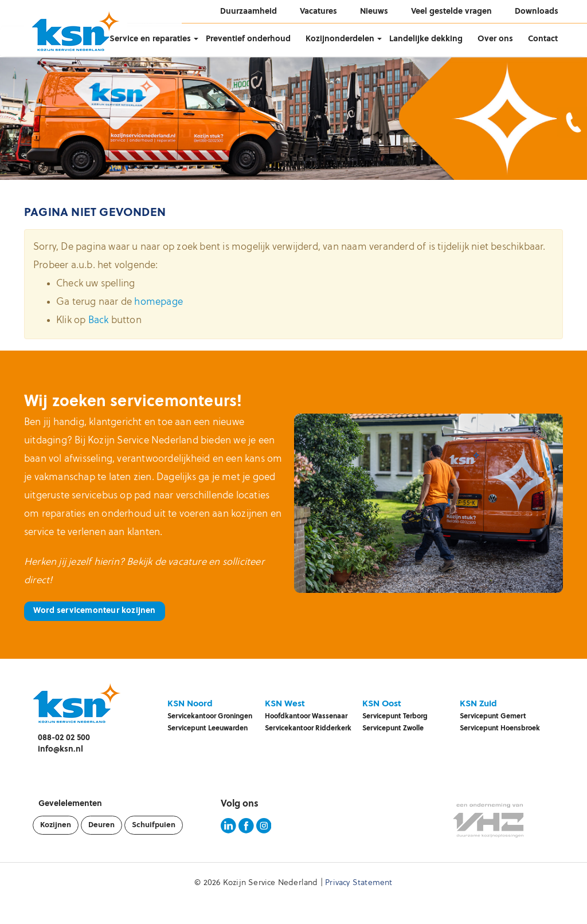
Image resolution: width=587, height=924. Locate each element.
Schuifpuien (154, 825)
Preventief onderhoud (248, 39)
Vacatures (318, 12)
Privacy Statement (359, 883)
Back (99, 321)
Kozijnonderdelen (340, 39)
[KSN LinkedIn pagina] (228, 831)
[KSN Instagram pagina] (264, 831)
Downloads (537, 12)
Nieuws (374, 12)
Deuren (101, 825)
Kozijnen (56, 825)
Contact (543, 39)
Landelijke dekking (426, 39)
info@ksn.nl (60, 750)
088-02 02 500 (64, 738)
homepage (159, 302)
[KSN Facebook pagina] (246, 831)
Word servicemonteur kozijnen (95, 611)
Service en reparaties (150, 39)
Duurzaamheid (249, 12)
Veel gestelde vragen (451, 12)
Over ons (495, 39)
